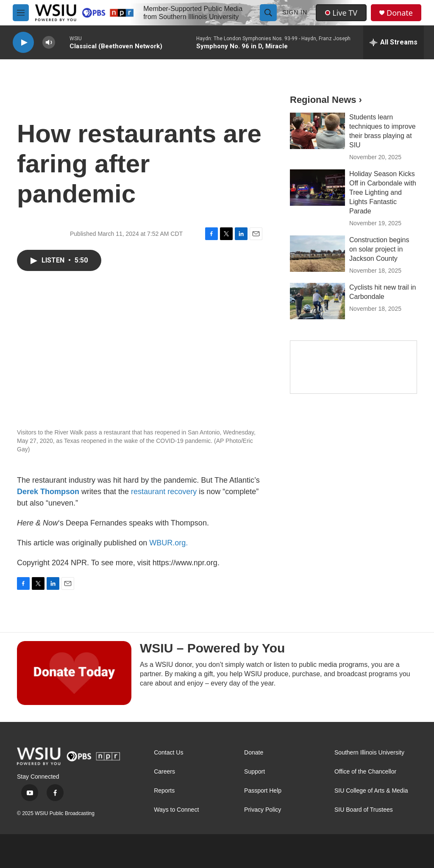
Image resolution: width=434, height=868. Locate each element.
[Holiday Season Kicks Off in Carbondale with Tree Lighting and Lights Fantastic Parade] (317, 188)
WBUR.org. (168, 543)
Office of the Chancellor (365, 772)
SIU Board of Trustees (364, 810)
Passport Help (263, 791)
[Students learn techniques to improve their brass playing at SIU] (317, 131)
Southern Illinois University (369, 753)
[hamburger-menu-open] (21, 13)
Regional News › (326, 100)
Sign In (295, 12)
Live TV (341, 13)
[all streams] (394, 42)
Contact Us (168, 753)
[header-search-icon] (268, 13)
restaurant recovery (164, 492)
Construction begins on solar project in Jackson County (379, 249)
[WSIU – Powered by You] (74, 673)
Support (255, 772)
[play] (23, 43)
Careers (164, 772)
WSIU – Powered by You (212, 648)
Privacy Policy (263, 810)
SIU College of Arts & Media (371, 791)
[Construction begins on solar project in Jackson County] (317, 254)
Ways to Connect (176, 810)
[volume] (49, 43)
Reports (164, 791)
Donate (400, 13)
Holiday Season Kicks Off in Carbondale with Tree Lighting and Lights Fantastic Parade (383, 192)
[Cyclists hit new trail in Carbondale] (317, 301)
